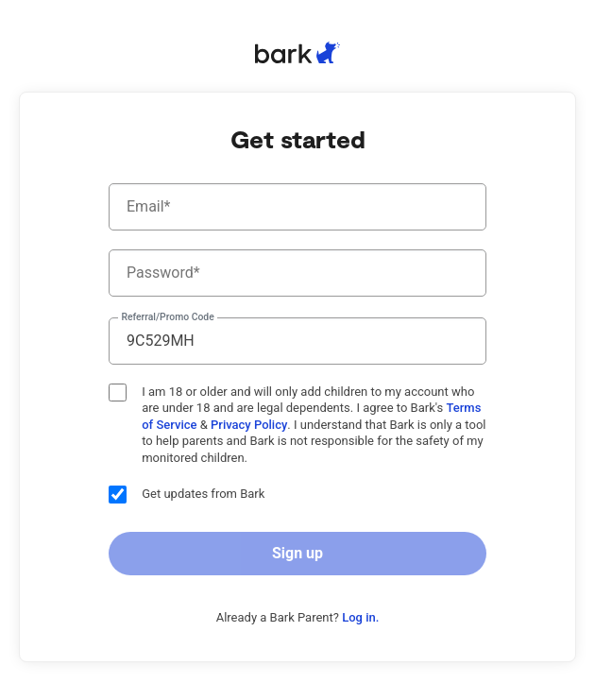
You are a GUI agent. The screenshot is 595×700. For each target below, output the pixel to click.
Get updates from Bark (187, 495)
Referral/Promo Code (167, 317)
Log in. (360, 617)
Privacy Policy (249, 425)
